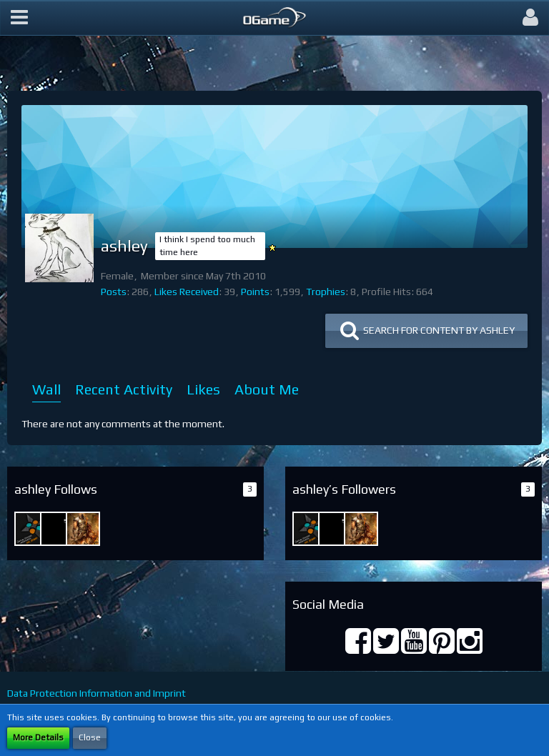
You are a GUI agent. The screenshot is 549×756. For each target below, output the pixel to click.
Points (255, 292)
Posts (114, 292)
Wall (46, 389)
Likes (203, 389)
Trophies (326, 292)
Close (90, 737)
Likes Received (187, 292)
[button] (19, 18)
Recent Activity (124, 389)
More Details (38, 737)
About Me (267, 389)
